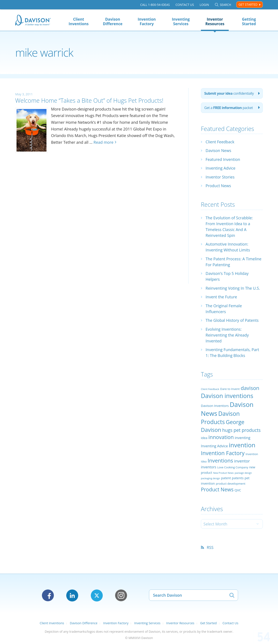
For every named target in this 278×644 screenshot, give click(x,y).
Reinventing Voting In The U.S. (233, 288)
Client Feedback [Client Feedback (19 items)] (210, 389)
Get (228, 108)
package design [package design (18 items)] (243, 473)
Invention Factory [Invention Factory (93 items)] (223, 453)
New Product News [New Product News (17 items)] (223, 473)
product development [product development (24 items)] (231, 484)
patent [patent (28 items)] (226, 478)
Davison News (218, 150)
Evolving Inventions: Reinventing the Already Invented (227, 335)
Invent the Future (221, 297)
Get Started (248, 4)
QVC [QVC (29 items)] (238, 490)
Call (155, 5)
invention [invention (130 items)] (242, 445)
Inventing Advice (221, 168)
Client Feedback (220, 142)
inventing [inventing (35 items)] (243, 438)
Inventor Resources (215, 21)
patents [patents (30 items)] (238, 478)
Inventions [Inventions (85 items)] (220, 460)
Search (225, 5)
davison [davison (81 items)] (250, 388)
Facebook (48, 595)
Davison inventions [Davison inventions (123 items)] (227, 396)
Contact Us (185, 5)
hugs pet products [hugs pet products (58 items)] (241, 430)
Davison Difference (113, 21)
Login (204, 5)
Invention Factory (147, 21)
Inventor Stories (220, 177)
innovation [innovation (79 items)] (221, 437)
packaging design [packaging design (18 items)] (210, 478)
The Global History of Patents (232, 320)
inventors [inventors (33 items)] (208, 467)
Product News (218, 186)
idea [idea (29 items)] (204, 438)
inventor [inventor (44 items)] (242, 461)
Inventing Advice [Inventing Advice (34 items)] (214, 446)
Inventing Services (181, 21)
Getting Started (249, 21)
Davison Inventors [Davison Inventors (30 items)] (215, 406)
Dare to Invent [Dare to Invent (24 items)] (230, 389)
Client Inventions (79, 21)
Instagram (121, 595)
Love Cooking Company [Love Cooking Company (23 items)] (233, 467)
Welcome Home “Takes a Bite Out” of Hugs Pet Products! (89, 100)
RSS (210, 547)
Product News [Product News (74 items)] (217, 489)
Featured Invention (223, 159)
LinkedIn (72, 595)
